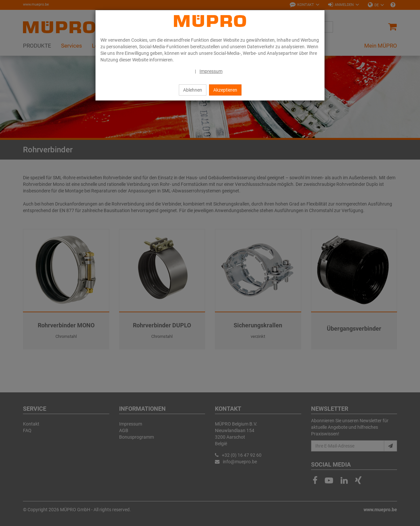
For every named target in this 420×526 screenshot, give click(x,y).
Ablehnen (193, 90)
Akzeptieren (225, 90)
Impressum (211, 71)
